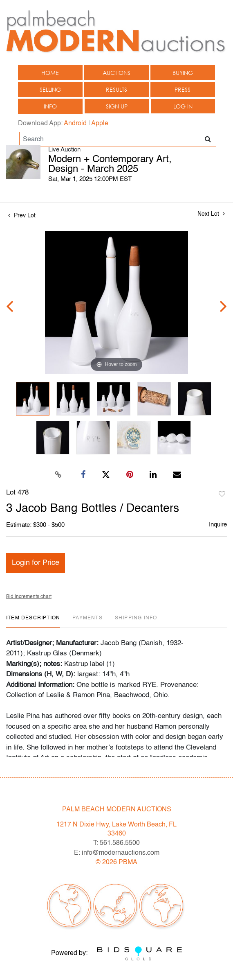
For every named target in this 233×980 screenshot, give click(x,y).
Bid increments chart (29, 597)
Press (183, 89)
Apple (100, 124)
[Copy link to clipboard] (58, 475)
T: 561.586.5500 (116, 843)
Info (50, 106)
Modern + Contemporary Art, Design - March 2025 (110, 165)
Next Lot (211, 214)
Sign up (117, 106)
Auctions (116, 73)
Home (50, 73)
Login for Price (36, 563)
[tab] (33, 621)
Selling (50, 89)
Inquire (218, 525)
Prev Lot (22, 216)
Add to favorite (222, 495)
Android (75, 124)
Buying (183, 73)
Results (116, 89)
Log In (183, 106)
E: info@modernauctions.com (117, 853)
